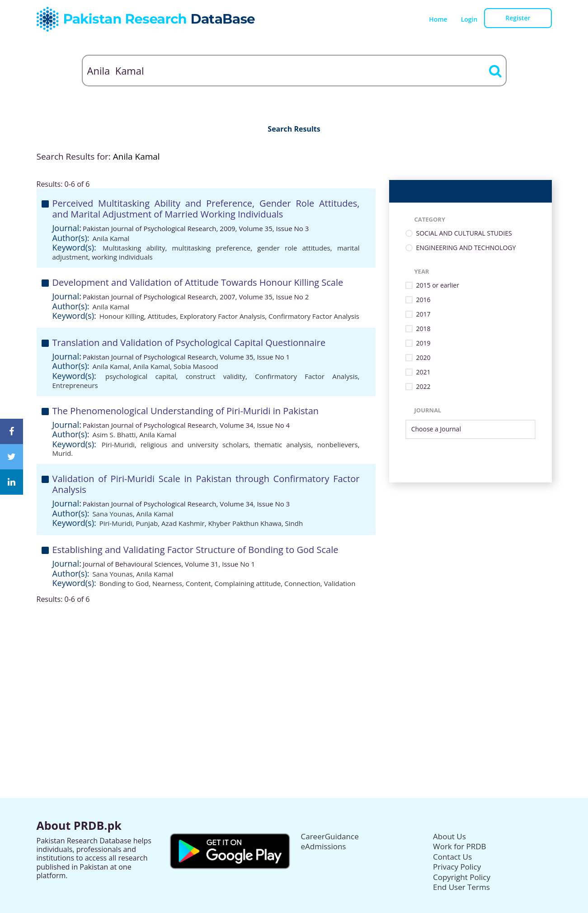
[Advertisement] (294, 667)
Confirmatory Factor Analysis (314, 316)
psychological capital (141, 376)
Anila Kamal (111, 238)
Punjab (147, 523)
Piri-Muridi (118, 445)
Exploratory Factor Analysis (223, 316)
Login (469, 19)
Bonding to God (124, 583)
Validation (340, 583)
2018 (423, 329)
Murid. (63, 453)
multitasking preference (212, 248)
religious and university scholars (195, 445)
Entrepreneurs (75, 385)
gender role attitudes (294, 248)
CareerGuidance (330, 836)
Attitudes (162, 316)
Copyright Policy (462, 877)
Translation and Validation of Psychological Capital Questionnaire (189, 343)
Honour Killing (122, 316)
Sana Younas (112, 514)
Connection (302, 583)
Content (198, 583)
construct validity (216, 376)
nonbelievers (337, 445)
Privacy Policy (457, 867)
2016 (423, 300)
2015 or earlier (438, 286)
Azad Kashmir (183, 523)
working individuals (122, 257)
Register (518, 18)
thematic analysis (283, 445)
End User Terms (461, 887)
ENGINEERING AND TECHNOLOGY (466, 248)
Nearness (167, 583)
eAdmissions (324, 846)
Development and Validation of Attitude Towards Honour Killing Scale (198, 282)
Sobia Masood (196, 366)
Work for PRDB (460, 846)
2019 (423, 343)
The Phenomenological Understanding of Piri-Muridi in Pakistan (186, 411)
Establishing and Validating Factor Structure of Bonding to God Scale (195, 550)
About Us (449, 836)
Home (438, 19)
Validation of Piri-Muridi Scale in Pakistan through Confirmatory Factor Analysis (206, 484)
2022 (423, 387)
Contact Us (452, 857)
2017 (423, 315)
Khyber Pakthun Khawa (245, 523)
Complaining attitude (248, 583)
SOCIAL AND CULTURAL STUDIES (464, 234)
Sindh (294, 523)
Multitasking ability (134, 248)
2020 (423, 358)
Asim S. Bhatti (114, 435)
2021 (423, 372)
